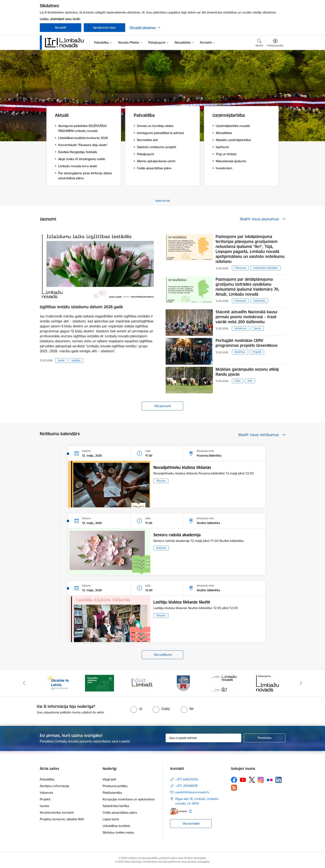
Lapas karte (111, 819)
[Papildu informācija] (190, 811)
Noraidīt (60, 27)
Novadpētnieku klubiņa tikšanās (182, 467)
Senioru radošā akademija (177, 535)
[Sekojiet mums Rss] (234, 788)
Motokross (241, 328)
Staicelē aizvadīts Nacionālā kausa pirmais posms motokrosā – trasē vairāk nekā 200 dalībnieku (246, 317)
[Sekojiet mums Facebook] (234, 780)
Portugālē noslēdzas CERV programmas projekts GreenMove (247, 343)
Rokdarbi (161, 548)
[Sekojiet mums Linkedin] (279, 780)
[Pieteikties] (265, 738)
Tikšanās (161, 481)
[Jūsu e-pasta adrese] (203, 738)
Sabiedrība (259, 301)
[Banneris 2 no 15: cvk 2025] (99, 683)
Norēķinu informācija (54, 786)
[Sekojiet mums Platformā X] (252, 780)
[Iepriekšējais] (24, 683)
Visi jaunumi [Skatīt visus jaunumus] (162, 406)
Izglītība (76, 360)
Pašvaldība (47, 779)
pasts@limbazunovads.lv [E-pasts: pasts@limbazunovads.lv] (192, 792)
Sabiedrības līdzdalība (266, 268)
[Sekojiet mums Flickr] (270, 780)
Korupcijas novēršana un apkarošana (129, 799)
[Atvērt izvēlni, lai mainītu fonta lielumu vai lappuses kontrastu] (275, 43)
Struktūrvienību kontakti (57, 813)
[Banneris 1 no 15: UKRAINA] (58, 683)
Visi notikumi (163, 655)
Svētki (61, 360)
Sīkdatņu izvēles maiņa (118, 832)
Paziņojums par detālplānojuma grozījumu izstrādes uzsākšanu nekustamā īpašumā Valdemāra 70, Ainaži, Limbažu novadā (247, 287)
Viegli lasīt (109, 779)
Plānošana (240, 268)
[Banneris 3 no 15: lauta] (142, 683)
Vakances (46, 793)
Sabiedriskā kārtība (116, 806)
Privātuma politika (115, 786)
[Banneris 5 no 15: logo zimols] (226, 683)
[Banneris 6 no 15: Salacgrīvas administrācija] (267, 683)
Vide (250, 381)
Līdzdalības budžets (116, 826)
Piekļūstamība (112, 793)
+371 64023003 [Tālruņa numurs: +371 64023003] (187, 779)
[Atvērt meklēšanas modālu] (259, 43)
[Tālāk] (301, 683)
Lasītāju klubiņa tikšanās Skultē (182, 602)
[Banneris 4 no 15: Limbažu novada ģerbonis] (183, 683)
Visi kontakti (191, 824)
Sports (257, 328)
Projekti (257, 352)
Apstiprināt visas (104, 27)
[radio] (136, 709)
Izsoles (44, 806)
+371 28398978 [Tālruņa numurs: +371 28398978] (186, 786)
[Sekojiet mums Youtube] (243, 780)
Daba (238, 381)
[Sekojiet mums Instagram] (261, 780)
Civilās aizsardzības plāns (120, 813)
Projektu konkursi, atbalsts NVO (62, 819)
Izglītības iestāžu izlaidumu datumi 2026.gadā (81, 307)
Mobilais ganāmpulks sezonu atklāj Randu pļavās (247, 372)
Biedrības (240, 352)
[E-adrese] (178, 811)
